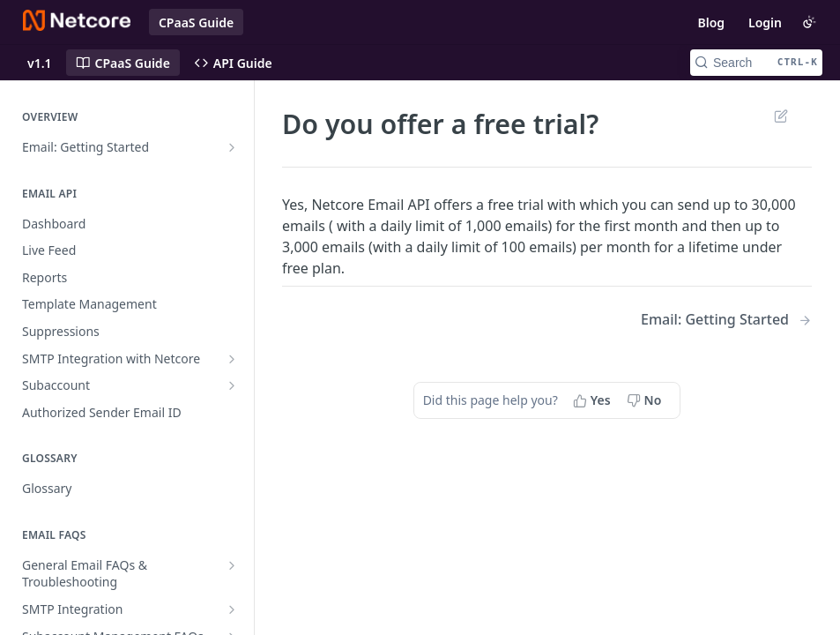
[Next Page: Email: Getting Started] (726, 320)
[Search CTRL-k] (756, 63)
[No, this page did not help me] (646, 400)
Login (765, 22)
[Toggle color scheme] (809, 22)
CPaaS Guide (196, 22)
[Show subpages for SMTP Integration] (232, 609)
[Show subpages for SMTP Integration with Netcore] (232, 359)
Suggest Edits (781, 116)
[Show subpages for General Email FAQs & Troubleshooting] (232, 565)
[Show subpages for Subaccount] (232, 385)
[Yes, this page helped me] (594, 400)
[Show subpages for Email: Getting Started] (232, 147)
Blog (711, 22)
